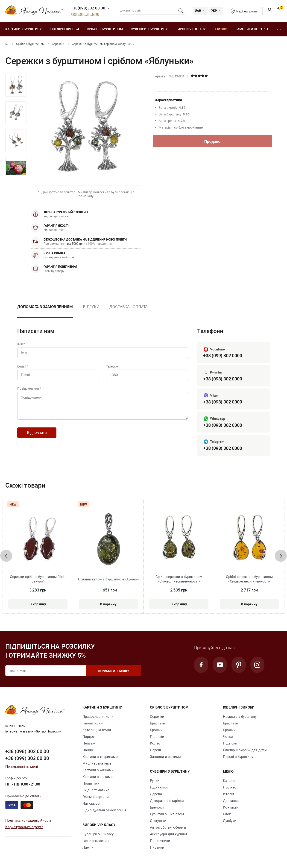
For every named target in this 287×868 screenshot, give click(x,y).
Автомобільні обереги (168, 827)
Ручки (155, 781)
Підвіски (157, 737)
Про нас (230, 787)
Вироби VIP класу (191, 29)
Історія (228, 794)
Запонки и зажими (165, 757)
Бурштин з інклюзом (167, 814)
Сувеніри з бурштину (149, 29)
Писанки (157, 847)
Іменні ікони (93, 723)
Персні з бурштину (238, 757)
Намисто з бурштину (240, 717)
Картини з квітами (98, 777)
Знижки (221, 29)
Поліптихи (91, 783)
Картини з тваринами (100, 757)
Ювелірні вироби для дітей (245, 750)
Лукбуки (230, 821)
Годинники (159, 787)
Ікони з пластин (96, 841)
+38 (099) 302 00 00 (27, 758)
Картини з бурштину (23, 29)
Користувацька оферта (24, 827)
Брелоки (157, 807)
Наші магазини (244, 11)
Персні (155, 750)
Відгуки (91, 307)
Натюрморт (92, 803)
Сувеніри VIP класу (98, 834)
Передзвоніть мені (85, 14)
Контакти (231, 807)
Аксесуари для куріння (168, 834)
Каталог (230, 781)
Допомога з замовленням (45, 307)
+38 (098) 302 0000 (223, 379)
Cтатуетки (158, 821)
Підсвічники (160, 841)
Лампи (88, 847)
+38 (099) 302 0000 (223, 355)
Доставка (231, 801)
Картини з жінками (98, 770)
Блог (227, 814)
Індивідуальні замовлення (104, 810)
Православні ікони (98, 717)
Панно (88, 750)
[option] (16, 85)
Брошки (156, 730)
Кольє (155, 743)
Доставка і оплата (129, 307)
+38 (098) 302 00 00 (27, 751)
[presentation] (6, 556)
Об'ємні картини (96, 797)
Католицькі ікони (97, 730)
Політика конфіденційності (28, 820)
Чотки (228, 737)
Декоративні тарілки (167, 801)
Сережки (58, 44)
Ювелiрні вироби (64, 29)
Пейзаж (89, 743)
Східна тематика (96, 790)
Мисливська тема (97, 763)
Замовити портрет (252, 29)
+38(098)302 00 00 (88, 8)
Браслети (158, 723)
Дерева (156, 794)
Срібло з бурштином (105, 29)
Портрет (89, 737)
